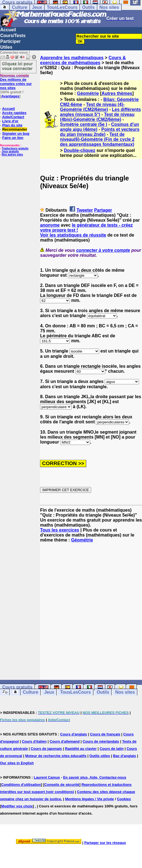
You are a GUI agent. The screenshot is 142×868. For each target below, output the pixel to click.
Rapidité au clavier (81, 749)
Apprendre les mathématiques (72, 58)
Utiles (6, 47)
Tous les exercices (60, 530)
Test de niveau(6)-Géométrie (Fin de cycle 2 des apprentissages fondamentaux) (97, 139)
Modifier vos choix (17, 806)
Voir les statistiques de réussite (73, 235)
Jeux (37, 7)
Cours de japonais (46, 749)
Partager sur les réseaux (105, 843)
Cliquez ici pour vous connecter (17, 66)
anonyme (50, 225)
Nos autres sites (12, 155)
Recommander (15, 129)
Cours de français (105, 734)
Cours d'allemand (65, 741)
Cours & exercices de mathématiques (83, 60)
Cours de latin (112, 749)
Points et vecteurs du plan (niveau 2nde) (100, 132)
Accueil (8, 30)
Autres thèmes (117, 93)
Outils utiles (100, 756)
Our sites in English (17, 763)
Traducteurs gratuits (15, 148)
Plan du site (12, 125)
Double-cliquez (80, 150)
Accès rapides (14, 113)
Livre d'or (10, 121)
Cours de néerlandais (101, 741)
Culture (20, 7)
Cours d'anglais (74, 734)
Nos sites (109, 7)
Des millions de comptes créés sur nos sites (16, 82)
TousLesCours (62, 7)
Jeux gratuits (10, 151)
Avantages (10, 96)
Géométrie (88, 93)
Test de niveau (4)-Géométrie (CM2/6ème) (92, 107)
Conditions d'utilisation (21, 785)
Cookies (124, 799)
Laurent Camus (47, 777)
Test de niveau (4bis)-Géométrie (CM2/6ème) (97, 117)
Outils (88, 7)
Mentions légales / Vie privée (90, 799)
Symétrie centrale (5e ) (84, 124)
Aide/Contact (13, 117)
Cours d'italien (34, 741)
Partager (103, 210)
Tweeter (85, 210)
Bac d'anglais (124, 756)
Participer (10, 41)
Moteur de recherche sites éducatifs (56, 756)
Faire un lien (13, 138)
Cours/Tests (13, 36)
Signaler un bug (16, 134)
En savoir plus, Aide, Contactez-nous (95, 777)
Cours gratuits (17, 687)
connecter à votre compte (103, 250)
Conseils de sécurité (62, 785)
